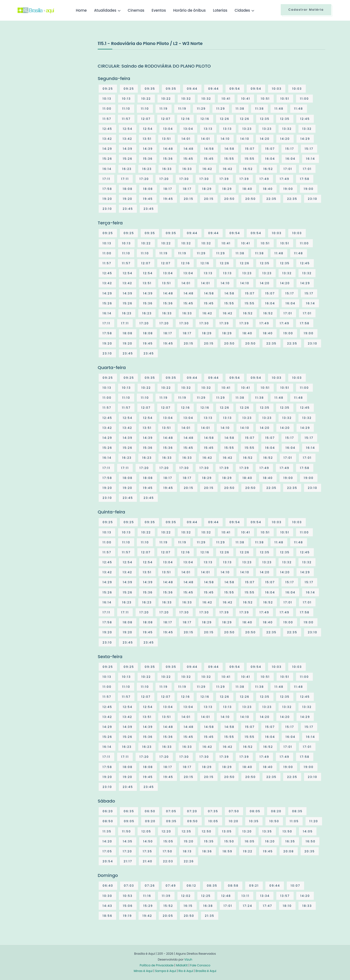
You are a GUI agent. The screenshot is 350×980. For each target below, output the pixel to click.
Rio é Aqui (186, 971)
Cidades (242, 10)
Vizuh (188, 959)
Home (81, 10)
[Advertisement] (54, 76)
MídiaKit (182, 965)
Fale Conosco (200, 965)
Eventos (159, 10)
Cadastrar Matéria (306, 10)
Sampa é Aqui (166, 971)
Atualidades (105, 10)
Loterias (220, 10)
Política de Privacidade (157, 965)
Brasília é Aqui (206, 971)
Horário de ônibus (189, 10)
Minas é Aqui (143, 971)
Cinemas (136, 10)
